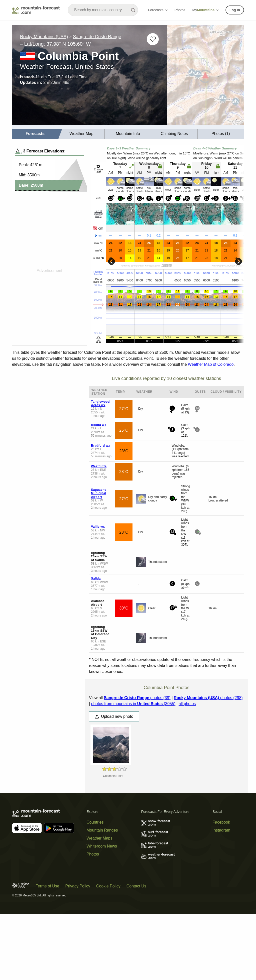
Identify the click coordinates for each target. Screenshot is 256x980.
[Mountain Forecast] (36, 10)
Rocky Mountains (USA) (44, 37)
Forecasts (158, 10)
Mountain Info (128, 134)
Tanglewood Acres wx (100, 403)
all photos (187, 704)
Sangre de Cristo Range (97, 37)
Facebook (221, 822)
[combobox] (103, 10)
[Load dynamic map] (205, 77)
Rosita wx (99, 425)
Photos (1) (221, 134)
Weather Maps (99, 838)
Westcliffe (99, 466)
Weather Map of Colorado (211, 364)
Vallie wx (98, 527)
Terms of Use (47, 886)
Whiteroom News (102, 846)
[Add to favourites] (153, 39)
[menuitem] (35, 134)
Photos (180, 10)
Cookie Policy (108, 886)
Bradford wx (101, 446)
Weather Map (81, 134)
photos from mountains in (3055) (133, 704)
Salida (96, 579)
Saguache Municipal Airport (99, 493)
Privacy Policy (78, 886)
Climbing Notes (174, 134)
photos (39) (137, 698)
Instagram (221, 830)
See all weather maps (98, 214)
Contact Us (136, 886)
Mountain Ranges (102, 830)
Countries (95, 822)
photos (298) (208, 698)
